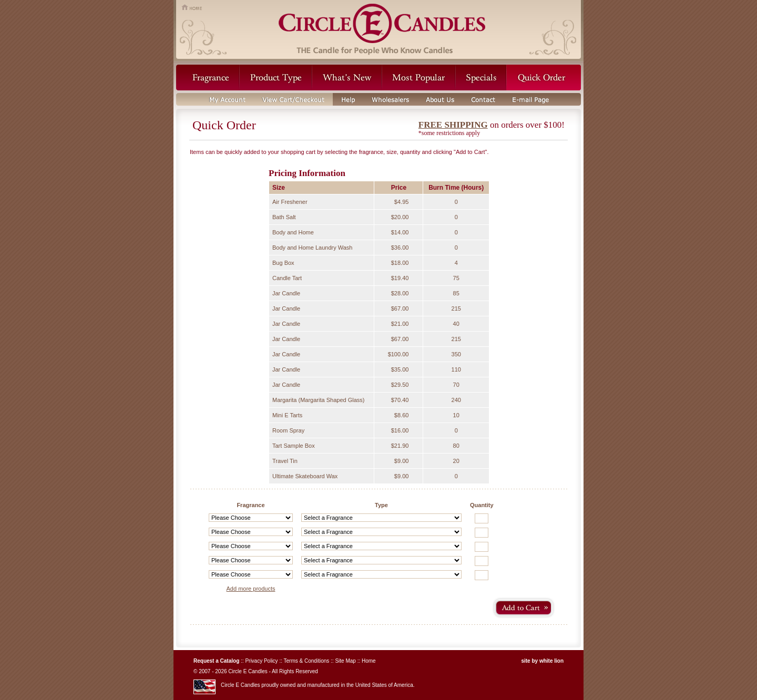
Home (369, 661)
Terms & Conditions (307, 661)
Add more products (251, 589)
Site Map (345, 661)
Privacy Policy (261, 661)
